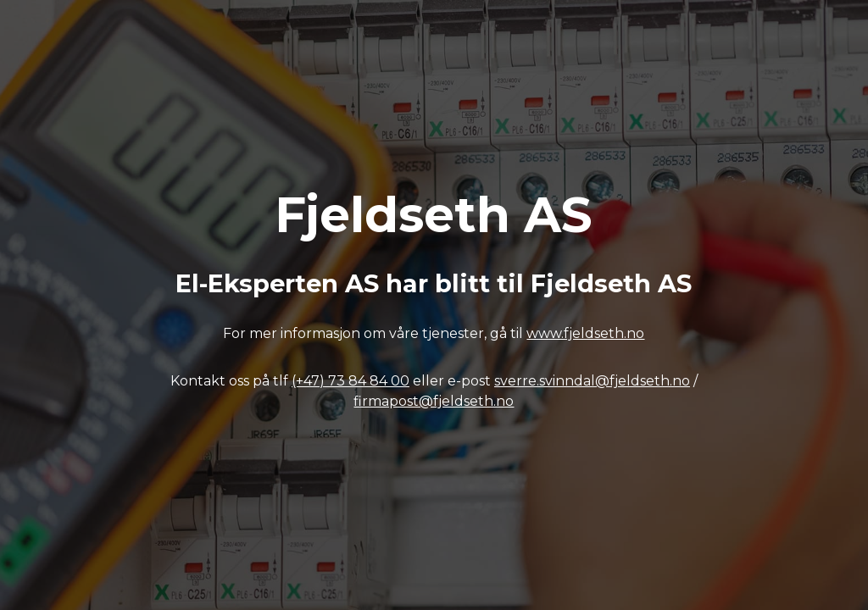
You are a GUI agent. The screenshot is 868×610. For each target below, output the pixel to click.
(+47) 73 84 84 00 (351, 381)
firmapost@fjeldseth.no (434, 401)
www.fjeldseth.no (585, 333)
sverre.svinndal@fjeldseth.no (592, 381)
